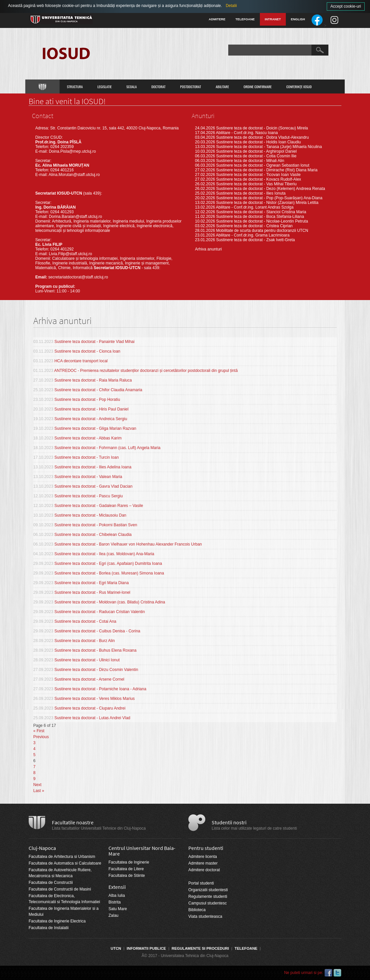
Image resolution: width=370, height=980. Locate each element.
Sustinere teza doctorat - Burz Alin (84, 641)
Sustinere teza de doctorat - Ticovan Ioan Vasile (258, 175)
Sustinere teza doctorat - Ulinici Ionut (87, 660)
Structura (75, 86)
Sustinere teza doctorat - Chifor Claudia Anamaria (98, 390)
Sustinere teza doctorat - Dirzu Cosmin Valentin (96, 670)
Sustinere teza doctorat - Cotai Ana (85, 621)
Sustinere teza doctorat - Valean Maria (88, 477)
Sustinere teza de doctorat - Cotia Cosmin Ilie (256, 156)
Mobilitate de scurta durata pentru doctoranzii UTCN (262, 231)
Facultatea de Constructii (51, 883)
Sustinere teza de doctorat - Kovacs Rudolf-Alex (258, 179)
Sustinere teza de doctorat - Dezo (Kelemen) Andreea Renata (271, 189)
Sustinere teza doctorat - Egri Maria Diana (91, 583)
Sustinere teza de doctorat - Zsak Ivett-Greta (255, 240)
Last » (39, 791)
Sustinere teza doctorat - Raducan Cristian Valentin (99, 612)
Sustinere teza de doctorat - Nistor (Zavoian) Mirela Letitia (267, 203)
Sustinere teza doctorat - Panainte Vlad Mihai (94, 342)
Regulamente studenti (208, 897)
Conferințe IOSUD (299, 86)
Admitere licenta (203, 857)
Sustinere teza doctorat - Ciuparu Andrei (90, 708)
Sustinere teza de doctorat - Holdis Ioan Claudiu (258, 142)
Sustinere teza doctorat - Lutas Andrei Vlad (92, 718)
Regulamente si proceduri (200, 948)
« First (39, 731)
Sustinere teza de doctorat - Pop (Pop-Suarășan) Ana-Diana (269, 198)
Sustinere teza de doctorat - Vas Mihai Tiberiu (256, 184)
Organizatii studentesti (208, 890)
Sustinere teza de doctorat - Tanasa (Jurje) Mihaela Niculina (269, 147)
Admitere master (203, 863)
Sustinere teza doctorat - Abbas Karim (88, 438)
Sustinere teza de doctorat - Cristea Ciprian (254, 226)
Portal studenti (201, 883)
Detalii (231, 6)
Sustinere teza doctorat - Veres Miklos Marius (94, 699)
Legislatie (105, 86)
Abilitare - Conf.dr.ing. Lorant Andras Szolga (255, 207)
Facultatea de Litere (126, 869)
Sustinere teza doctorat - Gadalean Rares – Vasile (99, 506)
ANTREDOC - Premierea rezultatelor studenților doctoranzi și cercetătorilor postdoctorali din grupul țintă (146, 371)
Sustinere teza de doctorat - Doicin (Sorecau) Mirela (262, 128)
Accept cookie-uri (346, 6)
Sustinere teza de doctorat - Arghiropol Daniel (256, 151)
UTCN (116, 948)
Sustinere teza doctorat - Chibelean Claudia (93, 535)
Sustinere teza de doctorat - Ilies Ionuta (251, 193)
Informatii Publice (146, 948)
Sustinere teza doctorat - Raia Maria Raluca (93, 380)
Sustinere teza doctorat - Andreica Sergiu (91, 419)
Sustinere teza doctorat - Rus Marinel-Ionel (92, 592)
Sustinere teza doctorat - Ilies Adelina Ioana (93, 467)
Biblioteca (197, 910)
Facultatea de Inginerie (129, 862)
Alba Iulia (117, 896)
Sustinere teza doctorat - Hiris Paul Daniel (91, 409)
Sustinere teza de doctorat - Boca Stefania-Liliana (260, 217)
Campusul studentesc (207, 903)
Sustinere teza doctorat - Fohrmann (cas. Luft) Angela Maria (107, 448)
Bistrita (115, 902)
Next (37, 785)
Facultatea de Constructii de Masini (60, 889)
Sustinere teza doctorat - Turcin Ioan (86, 457)
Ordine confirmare (258, 86)
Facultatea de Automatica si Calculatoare (65, 863)
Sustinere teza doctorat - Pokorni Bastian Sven (96, 525)
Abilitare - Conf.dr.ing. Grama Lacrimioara (253, 235)
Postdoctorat (190, 86)
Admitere (217, 19)
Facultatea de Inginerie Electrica (57, 921)
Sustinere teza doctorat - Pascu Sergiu (88, 496)
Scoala (132, 86)
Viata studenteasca (205, 916)
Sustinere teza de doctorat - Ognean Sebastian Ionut (263, 165)
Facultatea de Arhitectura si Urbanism (62, 857)
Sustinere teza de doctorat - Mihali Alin (250, 161)
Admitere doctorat (204, 870)
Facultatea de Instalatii (49, 928)
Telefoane (245, 19)
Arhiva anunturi (208, 249)
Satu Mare (118, 909)
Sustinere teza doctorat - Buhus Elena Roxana (95, 650)
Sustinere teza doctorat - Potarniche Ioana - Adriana (100, 689)
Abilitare (222, 86)
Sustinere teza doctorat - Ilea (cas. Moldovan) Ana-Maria (104, 554)
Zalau (113, 915)
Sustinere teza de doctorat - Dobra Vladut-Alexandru (262, 137)
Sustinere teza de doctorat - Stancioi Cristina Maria (261, 212)
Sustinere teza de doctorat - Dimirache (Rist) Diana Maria (267, 170)
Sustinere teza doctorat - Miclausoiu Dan (90, 515)
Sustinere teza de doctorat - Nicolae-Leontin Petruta (262, 221)
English (298, 19)
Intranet (273, 19)
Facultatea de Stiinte (127, 876)
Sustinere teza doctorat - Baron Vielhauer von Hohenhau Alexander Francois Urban (128, 544)
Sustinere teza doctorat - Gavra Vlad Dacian (93, 486)
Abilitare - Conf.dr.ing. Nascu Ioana (247, 133)
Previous (41, 737)
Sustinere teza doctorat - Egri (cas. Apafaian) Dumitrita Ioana (108, 564)
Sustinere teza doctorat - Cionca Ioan (87, 351)
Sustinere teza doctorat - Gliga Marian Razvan (95, 428)
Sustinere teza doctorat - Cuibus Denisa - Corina (97, 631)
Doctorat (158, 86)
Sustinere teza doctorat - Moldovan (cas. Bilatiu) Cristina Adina (110, 602)
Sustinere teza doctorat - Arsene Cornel (89, 679)
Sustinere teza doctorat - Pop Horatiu (87, 400)
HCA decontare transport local (81, 361)
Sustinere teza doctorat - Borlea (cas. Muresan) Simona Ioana (109, 573)
